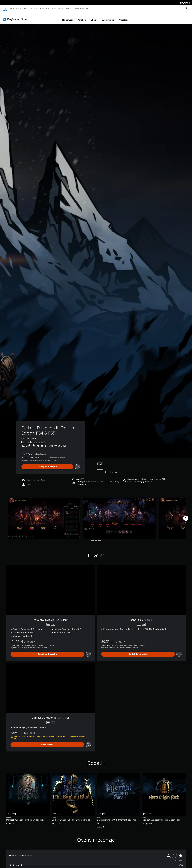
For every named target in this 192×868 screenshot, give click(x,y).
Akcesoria (43, 8)
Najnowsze (68, 17)
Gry (11, 8)
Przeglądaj (124, 17)
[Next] (186, 515)
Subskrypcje (108, 17)
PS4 (24, 8)
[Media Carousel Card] (44, 515)
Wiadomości (56, 8)
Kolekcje (82, 17)
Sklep (67, 8)
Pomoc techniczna (81, 8)
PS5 (17, 8)
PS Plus (33, 8)
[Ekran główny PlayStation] (5, 8)
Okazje (94, 17)
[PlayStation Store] (16, 16)
